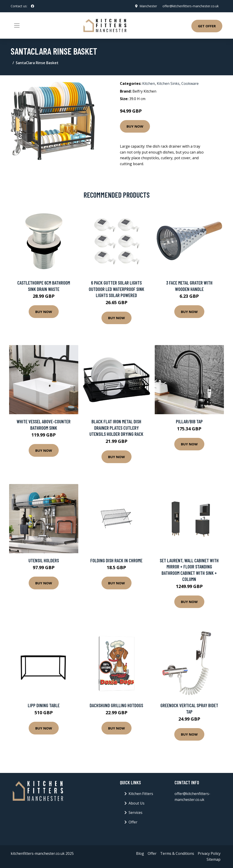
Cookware (190, 83)
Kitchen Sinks (168, 83)
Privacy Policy (209, 853)
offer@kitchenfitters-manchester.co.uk (191, 6)
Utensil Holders (44, 560)
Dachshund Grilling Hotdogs (116, 705)
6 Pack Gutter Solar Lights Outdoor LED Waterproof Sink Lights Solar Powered (116, 289)
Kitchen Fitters (141, 794)
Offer (133, 822)
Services (135, 812)
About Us (137, 803)
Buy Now (135, 126)
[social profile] (33, 6)
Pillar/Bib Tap (189, 421)
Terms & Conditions (177, 853)
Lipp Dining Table (44, 705)
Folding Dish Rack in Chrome (116, 560)
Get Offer (207, 26)
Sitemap (214, 859)
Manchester (148, 6)
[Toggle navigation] (17, 25)
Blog (140, 853)
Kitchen (149, 83)
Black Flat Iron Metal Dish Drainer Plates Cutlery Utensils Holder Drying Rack (116, 428)
